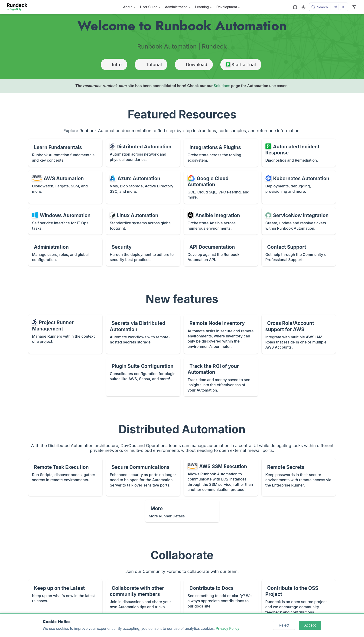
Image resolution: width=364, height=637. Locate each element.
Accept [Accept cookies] (310, 625)
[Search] (329, 7)
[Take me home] (19, 7)
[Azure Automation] (143, 187)
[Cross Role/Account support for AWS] (299, 334)
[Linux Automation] (143, 221)
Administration (178, 8)
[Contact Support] (299, 252)
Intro (114, 65)
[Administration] (65, 252)
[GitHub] (295, 7)
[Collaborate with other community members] (143, 599)
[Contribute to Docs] (221, 599)
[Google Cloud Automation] (221, 187)
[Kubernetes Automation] (299, 187)
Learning (204, 8)
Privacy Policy (227, 629)
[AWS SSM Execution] (221, 477)
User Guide (150, 8)
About (129, 8)
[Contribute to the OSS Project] (299, 599)
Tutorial (151, 65)
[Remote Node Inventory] (221, 334)
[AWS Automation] (65, 187)
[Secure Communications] (143, 477)
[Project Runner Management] (65, 334)
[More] (182, 511)
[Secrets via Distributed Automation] (143, 334)
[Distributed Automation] (143, 153)
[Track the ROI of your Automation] (221, 377)
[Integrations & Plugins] (221, 153)
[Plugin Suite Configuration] (143, 377)
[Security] (143, 252)
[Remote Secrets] (299, 477)
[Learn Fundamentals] (65, 153)
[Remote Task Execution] (65, 477)
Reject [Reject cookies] (284, 625)
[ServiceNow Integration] (299, 221)
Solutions (222, 86)
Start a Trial (241, 65)
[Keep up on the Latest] (65, 599)
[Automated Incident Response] (299, 153)
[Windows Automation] (65, 221)
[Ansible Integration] (221, 221)
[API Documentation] (221, 252)
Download (194, 65)
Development (228, 8)
